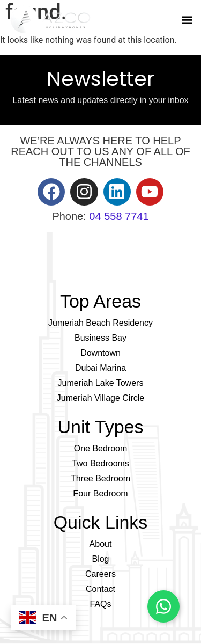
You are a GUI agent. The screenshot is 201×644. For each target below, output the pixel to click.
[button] (187, 20)
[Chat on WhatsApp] (163, 606)
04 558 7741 (119, 216)
